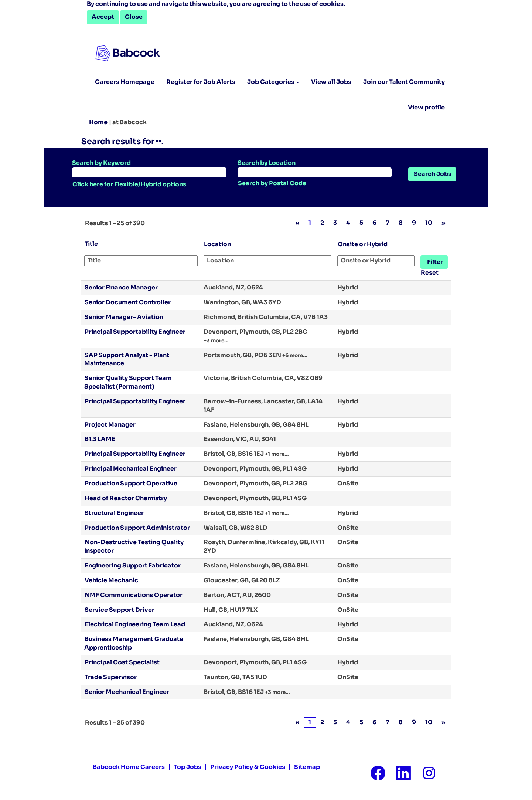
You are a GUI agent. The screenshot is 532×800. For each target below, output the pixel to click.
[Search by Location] (315, 172)
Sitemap (307, 767)
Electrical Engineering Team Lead (135, 624)
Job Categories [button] (273, 82)
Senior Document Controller (128, 302)
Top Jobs (187, 767)
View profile (426, 108)
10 (429, 223)
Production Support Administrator (137, 528)
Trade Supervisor (111, 677)
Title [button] (91, 244)
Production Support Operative (131, 483)
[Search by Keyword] (149, 172)
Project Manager (110, 425)
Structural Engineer (114, 513)
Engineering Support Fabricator (133, 565)
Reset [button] (430, 273)
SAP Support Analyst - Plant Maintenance (127, 359)
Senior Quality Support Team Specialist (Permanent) (128, 382)
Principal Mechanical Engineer (131, 469)
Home (98, 122)
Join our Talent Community (404, 82)
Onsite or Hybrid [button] (363, 244)
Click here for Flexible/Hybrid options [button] (129, 184)
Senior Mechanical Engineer (127, 692)
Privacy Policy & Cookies (248, 767)
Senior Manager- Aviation (124, 317)
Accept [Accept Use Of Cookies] (103, 17)
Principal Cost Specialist (122, 662)
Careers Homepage (125, 82)
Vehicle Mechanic (111, 580)
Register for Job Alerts (201, 82)
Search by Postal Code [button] (272, 183)
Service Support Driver (120, 610)
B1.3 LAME (100, 439)
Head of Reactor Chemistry (126, 498)
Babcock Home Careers (129, 767)
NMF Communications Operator (134, 595)
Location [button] (217, 244)
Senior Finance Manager (121, 287)
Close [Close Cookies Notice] (134, 17)
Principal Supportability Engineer (135, 332)
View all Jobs (331, 82)
